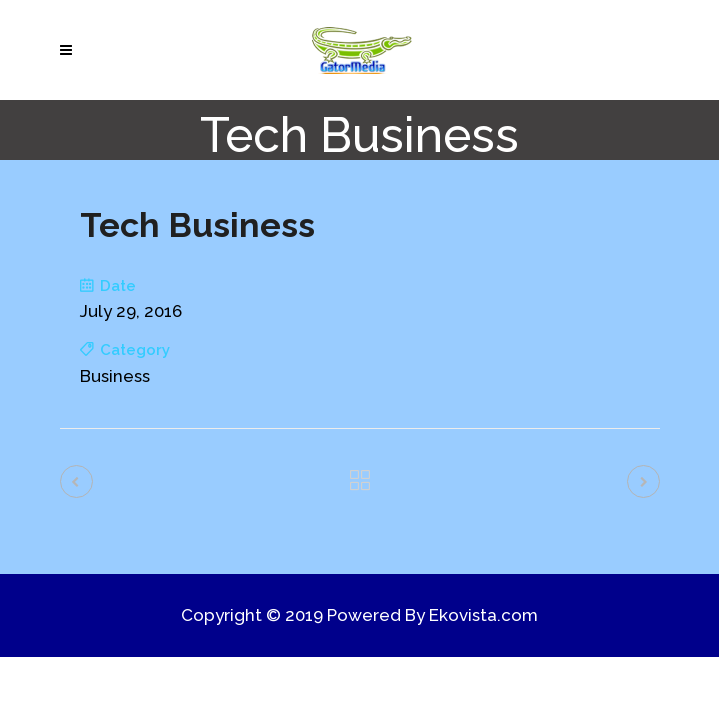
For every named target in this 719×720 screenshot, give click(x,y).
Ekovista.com (483, 615)
